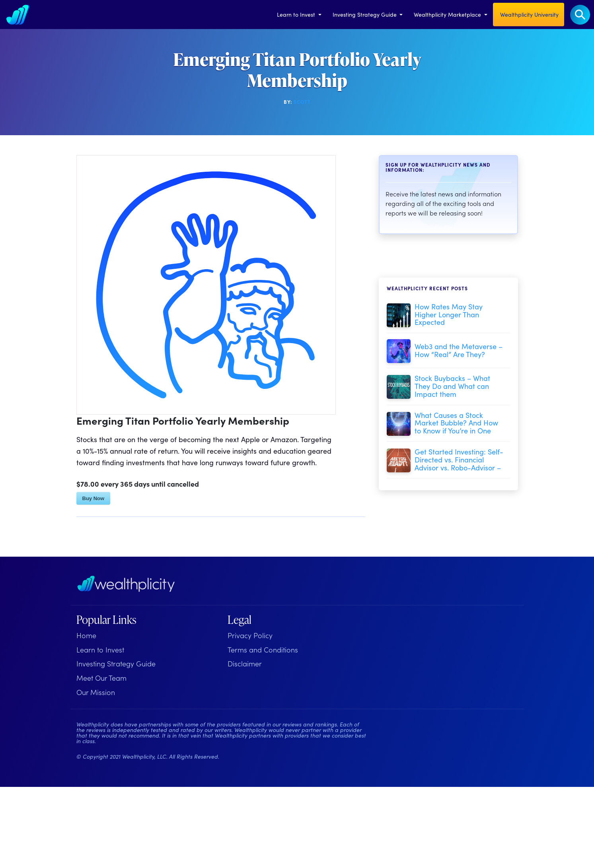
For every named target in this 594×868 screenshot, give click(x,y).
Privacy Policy (250, 635)
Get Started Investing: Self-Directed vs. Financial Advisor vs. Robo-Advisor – (459, 459)
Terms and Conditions (263, 650)
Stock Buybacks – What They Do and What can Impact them (452, 386)
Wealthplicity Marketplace (448, 14)
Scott (302, 102)
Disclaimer (245, 663)
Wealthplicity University (529, 14)
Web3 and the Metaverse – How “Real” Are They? (459, 350)
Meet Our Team (101, 678)
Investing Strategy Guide (365, 14)
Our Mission (96, 692)
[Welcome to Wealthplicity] (18, 15)
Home (86, 635)
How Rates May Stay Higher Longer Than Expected (449, 314)
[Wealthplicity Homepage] (126, 584)
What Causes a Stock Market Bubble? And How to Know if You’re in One (456, 423)
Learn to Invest (297, 14)
